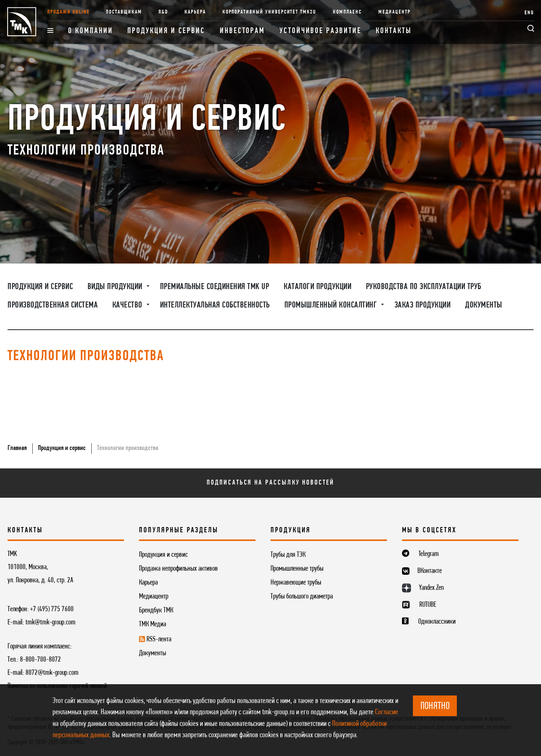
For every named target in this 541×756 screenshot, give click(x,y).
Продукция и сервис (166, 31)
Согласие (387, 712)
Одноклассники (437, 622)
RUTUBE (428, 605)
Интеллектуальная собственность (215, 305)
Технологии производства (128, 448)
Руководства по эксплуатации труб (424, 287)
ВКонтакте (430, 571)
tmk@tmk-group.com (51, 623)
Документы (484, 305)
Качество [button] (128, 305)
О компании (90, 31)
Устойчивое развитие (320, 31)
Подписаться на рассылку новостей (270, 483)
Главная (17, 448)
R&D (163, 12)
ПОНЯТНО (435, 707)
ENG (529, 13)
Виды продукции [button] (116, 287)
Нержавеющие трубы (296, 583)
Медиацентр (394, 12)
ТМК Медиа (153, 624)
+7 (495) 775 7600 (52, 609)
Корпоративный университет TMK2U (269, 12)
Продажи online (68, 12)
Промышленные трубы (297, 569)
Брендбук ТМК (156, 611)
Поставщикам (124, 12)
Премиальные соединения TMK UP (215, 287)
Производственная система (53, 305)
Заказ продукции (423, 305)
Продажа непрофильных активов (178, 569)
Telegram (429, 554)
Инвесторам (242, 31)
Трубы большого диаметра (302, 597)
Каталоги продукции (317, 287)
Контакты (394, 31)
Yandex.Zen (431, 588)
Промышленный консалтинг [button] (332, 305)
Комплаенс (348, 12)
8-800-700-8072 (40, 660)
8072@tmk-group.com (52, 673)
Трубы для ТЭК (288, 555)
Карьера (195, 12)
